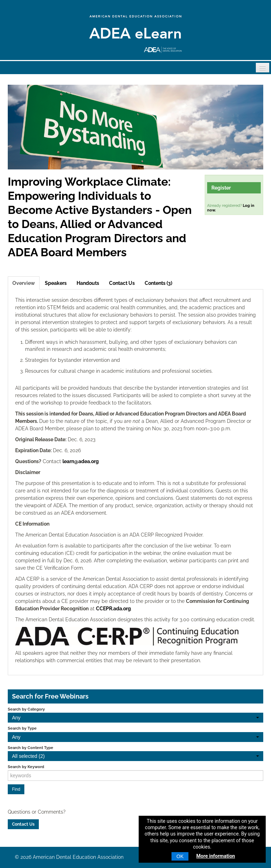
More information (216, 856)
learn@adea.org (81, 461)
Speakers (56, 283)
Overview (24, 283)
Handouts (88, 283)
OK (180, 856)
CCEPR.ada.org (113, 609)
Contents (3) (158, 283)
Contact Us (122, 283)
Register (221, 188)
